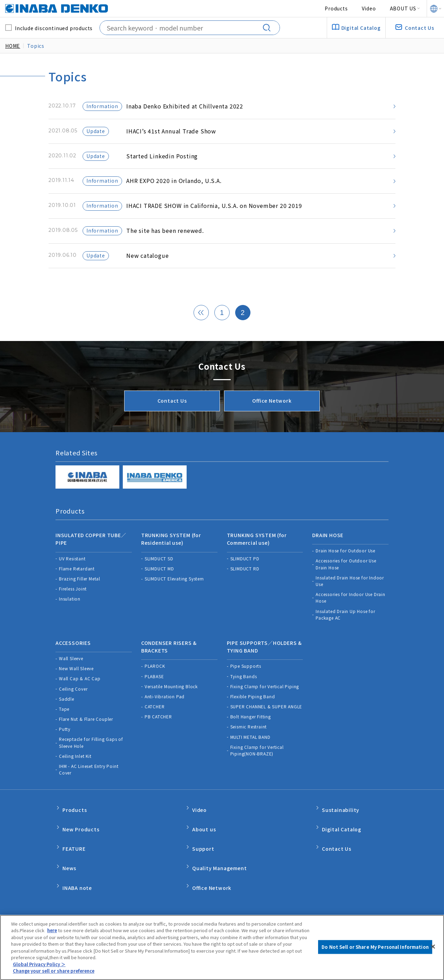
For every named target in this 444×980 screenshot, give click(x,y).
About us (204, 836)
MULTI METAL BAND (250, 750)
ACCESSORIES (73, 659)
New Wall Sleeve (76, 682)
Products (336, 8)
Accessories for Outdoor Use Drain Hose (346, 583)
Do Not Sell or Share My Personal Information (282, 910)
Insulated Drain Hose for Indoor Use (350, 599)
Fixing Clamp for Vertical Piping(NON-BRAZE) (257, 764)
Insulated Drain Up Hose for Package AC (345, 633)
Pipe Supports (246, 680)
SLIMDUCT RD (245, 587)
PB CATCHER (158, 730)
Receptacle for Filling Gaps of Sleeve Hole (91, 756)
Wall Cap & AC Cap (80, 692)
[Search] (269, 28)
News (69, 865)
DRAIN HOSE (328, 556)
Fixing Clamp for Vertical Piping (265, 700)
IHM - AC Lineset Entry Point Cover (89, 783)
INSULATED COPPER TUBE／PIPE (91, 560)
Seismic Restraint (249, 740)
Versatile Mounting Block (171, 700)
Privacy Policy (126, 910)
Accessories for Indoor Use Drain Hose (351, 616)
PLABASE (154, 690)
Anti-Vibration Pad (165, 710)
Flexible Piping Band (253, 710)
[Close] (433, 947)
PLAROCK (155, 680)
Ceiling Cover (73, 702)
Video (369, 8)
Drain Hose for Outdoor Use (345, 569)
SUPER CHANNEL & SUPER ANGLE (266, 720)
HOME (13, 46)
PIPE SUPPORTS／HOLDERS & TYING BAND (264, 663)
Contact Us (172, 424)
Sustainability (341, 821)
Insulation (70, 617)
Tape (64, 723)
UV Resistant (72, 577)
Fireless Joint (73, 607)
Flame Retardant (77, 587)
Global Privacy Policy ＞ (40, 965)
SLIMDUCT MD (159, 587)
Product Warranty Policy (186, 910)
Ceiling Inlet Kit (75, 770)
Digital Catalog (342, 836)
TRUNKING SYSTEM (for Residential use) (171, 560)
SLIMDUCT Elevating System (174, 597)
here (53, 931)
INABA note (77, 880)
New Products (81, 836)
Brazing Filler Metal (80, 597)
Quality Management (219, 865)
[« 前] (201, 336)
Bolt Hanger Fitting (251, 730)
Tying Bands (244, 690)
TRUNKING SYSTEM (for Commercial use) (257, 560)
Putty (65, 743)
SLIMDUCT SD (159, 577)
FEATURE (74, 851)
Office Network (272, 424)
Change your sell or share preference (56, 972)
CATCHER (155, 720)
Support (203, 851)
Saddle (67, 713)
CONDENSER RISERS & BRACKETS (169, 663)
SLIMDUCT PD (245, 577)
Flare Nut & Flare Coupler (86, 733)
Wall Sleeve (71, 672)
